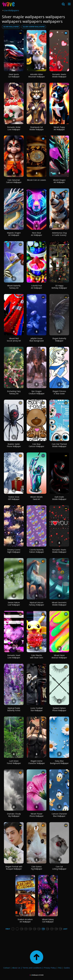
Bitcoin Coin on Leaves (36, 180)
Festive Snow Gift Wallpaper (14, 498)
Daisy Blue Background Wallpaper (59, 762)
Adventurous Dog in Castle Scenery (59, 234)
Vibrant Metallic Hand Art (36, 498)
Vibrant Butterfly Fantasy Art (14, 287)
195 (43, 929)
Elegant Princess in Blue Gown (59, 392)
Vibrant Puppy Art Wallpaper (59, 128)
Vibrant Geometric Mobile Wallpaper (59, 604)
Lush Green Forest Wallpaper (14, 762)
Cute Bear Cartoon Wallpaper (36, 445)
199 (60, 929)
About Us (16, 968)
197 (52, 929)
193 (35, 929)
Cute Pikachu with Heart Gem (37, 656)
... (17, 929)
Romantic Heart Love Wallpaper (14, 656)
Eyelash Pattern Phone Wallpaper (59, 709)
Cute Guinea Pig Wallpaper (37, 868)
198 (56, 929)
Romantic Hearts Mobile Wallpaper (59, 75)
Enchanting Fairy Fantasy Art (14, 392)
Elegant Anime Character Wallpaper (36, 762)
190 (22, 929)
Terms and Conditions (32, 968)
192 (30, 929)
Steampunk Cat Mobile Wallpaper (37, 128)
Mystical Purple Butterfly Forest (14, 709)
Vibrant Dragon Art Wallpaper (59, 181)
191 (26, 929)
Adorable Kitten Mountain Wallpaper (37, 75)
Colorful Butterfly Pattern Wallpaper (37, 551)
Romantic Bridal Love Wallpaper (14, 128)
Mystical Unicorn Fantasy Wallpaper (36, 604)
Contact (7, 968)
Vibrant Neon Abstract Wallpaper (59, 656)
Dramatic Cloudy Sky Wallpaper (14, 815)
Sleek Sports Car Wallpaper (14, 75)
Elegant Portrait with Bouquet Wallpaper (14, 868)
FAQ (60, 968)
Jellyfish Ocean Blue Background (36, 340)
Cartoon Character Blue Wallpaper (59, 815)
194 (39, 929)
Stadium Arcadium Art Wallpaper (25, 921)
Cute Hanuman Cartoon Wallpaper (14, 181)
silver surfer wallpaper (34, 27)
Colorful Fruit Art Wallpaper (36, 287)
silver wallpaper (11, 27)
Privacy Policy (50, 968)
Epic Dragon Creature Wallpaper (37, 392)
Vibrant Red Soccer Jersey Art (14, 340)
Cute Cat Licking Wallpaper (59, 868)
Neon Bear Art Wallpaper (36, 234)
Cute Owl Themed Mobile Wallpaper (59, 445)
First (8, 929)
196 (48, 929)
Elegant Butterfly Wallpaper (59, 340)
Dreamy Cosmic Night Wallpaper (14, 551)
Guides (67, 968)
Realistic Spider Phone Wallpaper (14, 445)
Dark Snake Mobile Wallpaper (59, 498)
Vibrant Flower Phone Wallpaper (37, 815)
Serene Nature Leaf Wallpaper (14, 604)
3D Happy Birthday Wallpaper (59, 287)
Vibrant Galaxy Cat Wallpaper (48, 921)
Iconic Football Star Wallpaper (36, 709)
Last (65, 929)
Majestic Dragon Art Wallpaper (14, 234)
